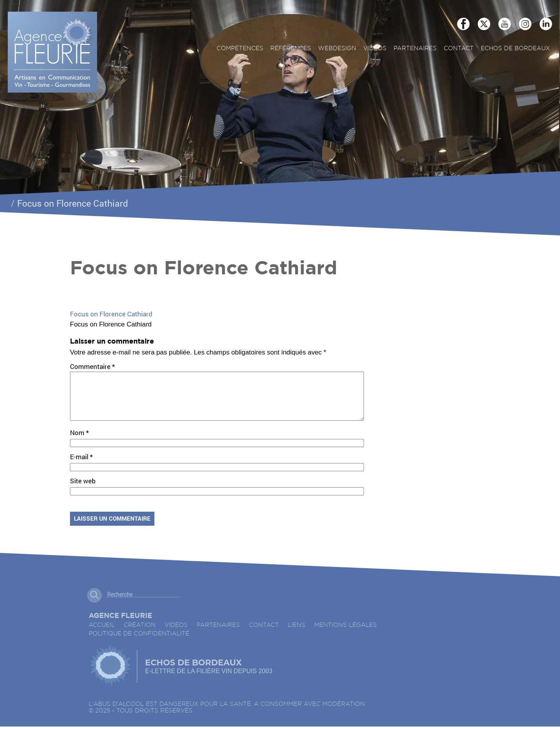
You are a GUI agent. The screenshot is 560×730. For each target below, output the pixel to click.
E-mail (81, 466)
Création (140, 634)
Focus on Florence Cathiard (111, 314)
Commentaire (92, 366)
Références (291, 48)
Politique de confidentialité (139, 643)
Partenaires (415, 48)
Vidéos (375, 48)
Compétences (240, 48)
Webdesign (337, 48)
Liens (297, 634)
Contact (459, 48)
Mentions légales (346, 634)
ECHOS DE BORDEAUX (515, 48)
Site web (83, 490)
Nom (79, 442)
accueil (102, 634)
